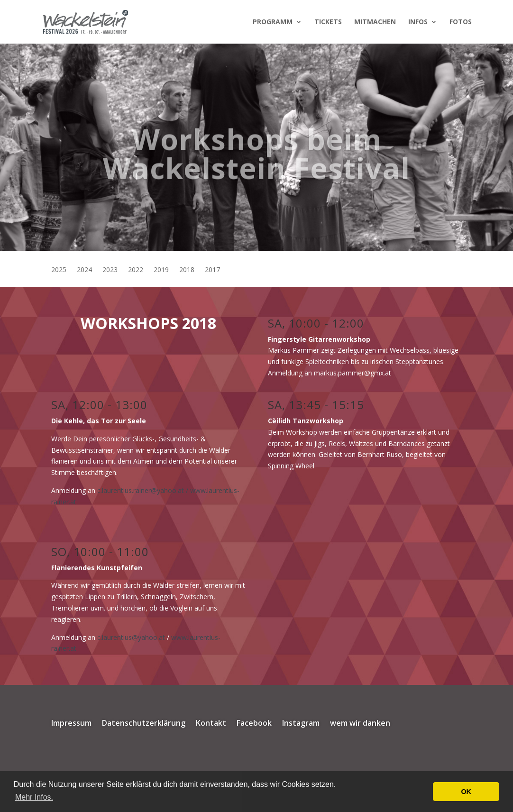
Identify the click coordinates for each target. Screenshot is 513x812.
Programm (273, 22)
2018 (187, 270)
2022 (136, 270)
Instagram (301, 724)
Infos (418, 22)
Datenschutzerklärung (144, 724)
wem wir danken (360, 724)
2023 (110, 270)
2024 (84, 270)
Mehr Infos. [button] (34, 797)
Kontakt (211, 724)
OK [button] (466, 792)
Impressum (71, 724)
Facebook (254, 724)
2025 (59, 270)
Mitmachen (375, 22)
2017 (212, 270)
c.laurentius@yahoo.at (131, 637)
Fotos (461, 22)
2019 (161, 270)
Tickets (328, 22)
